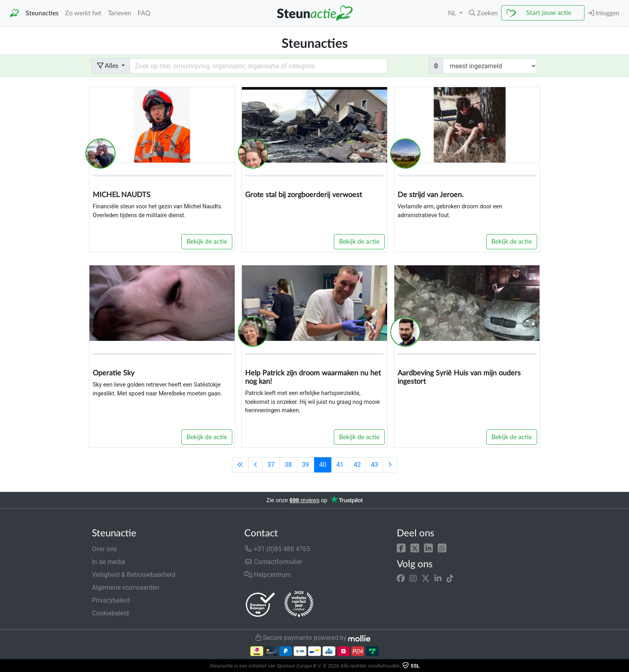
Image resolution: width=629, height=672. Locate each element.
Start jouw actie (549, 13)
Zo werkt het (83, 13)
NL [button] (453, 13)
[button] (401, 547)
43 (374, 465)
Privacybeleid (111, 600)
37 (271, 465)
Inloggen (604, 13)
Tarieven (120, 13)
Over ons (104, 549)
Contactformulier (273, 562)
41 (340, 465)
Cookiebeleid (110, 613)
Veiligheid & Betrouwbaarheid (134, 575)
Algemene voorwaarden (126, 587)
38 (288, 465)
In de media (109, 562)
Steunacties (42, 13)
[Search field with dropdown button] (259, 66)
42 (357, 465)
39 (306, 465)
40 (323, 465)
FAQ (144, 13)
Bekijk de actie (207, 242)
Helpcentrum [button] (268, 575)
